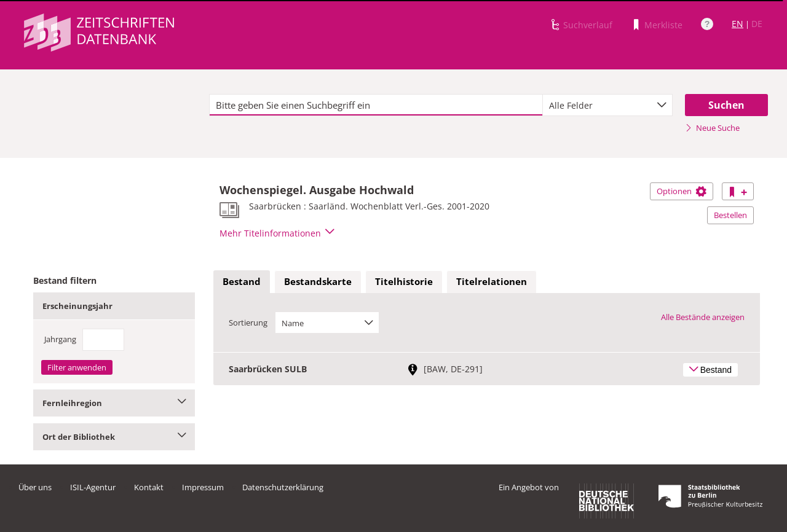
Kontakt (149, 487)
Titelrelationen (492, 281)
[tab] (242, 282)
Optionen (682, 191)
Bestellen (730, 215)
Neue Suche (712, 128)
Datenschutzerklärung (283, 487)
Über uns (35, 487)
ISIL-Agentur (93, 487)
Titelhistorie (404, 281)
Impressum (203, 487)
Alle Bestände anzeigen (703, 317)
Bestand (242, 281)
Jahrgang (60, 339)
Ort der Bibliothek (114, 437)
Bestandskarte (318, 281)
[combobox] (607, 105)
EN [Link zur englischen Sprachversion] (738, 24)
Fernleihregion (114, 403)
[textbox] (376, 105)
